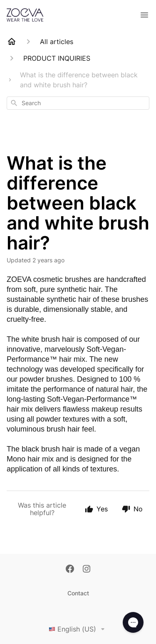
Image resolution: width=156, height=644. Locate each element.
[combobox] (78, 103)
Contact (78, 593)
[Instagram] (87, 570)
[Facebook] (70, 570)
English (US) (78, 629)
